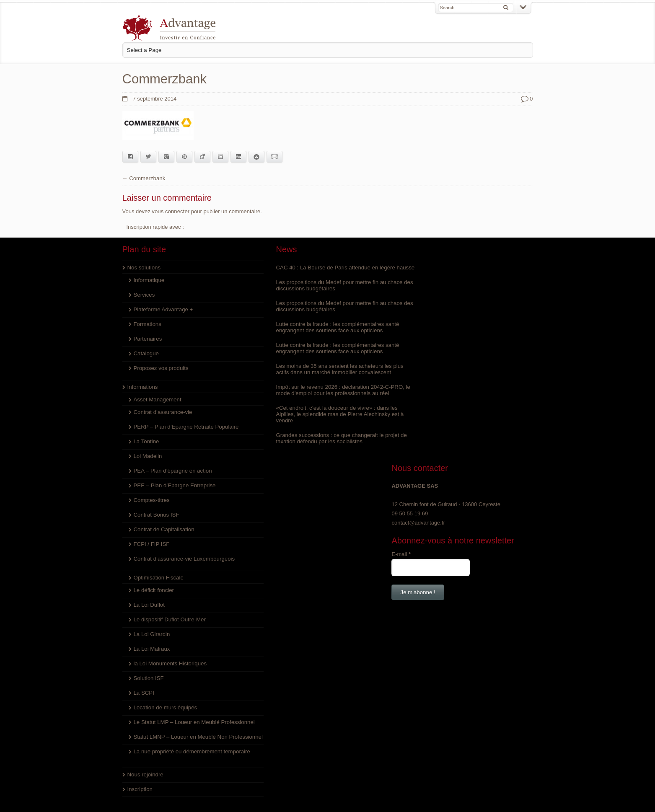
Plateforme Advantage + (163, 309)
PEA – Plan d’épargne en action (172, 470)
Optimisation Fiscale (158, 577)
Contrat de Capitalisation (163, 529)
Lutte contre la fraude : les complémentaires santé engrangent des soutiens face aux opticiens (324, 333)
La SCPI (144, 692)
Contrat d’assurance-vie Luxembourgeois (183, 558)
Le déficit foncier (154, 590)
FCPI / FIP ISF (151, 544)
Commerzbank (147, 178)
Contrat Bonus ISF (156, 514)
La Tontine (146, 441)
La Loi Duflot (149, 604)
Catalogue (146, 353)
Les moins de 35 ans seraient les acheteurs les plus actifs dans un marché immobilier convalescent (326, 375)
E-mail (414, 335)
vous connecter (170, 211)
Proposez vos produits (161, 368)
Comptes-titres (151, 500)
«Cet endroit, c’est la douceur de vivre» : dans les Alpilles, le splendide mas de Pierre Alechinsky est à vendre (326, 420)
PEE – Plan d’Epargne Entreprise (174, 485)
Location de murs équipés (165, 707)
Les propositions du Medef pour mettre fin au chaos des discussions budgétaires (325, 291)
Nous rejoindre (145, 787)
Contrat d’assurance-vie (162, 412)
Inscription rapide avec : (155, 226)
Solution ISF (149, 678)
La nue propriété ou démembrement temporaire (191, 764)
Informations (142, 387)
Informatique (149, 280)
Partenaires (148, 338)
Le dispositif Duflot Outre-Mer (169, 619)
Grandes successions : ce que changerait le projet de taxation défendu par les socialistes (324, 444)
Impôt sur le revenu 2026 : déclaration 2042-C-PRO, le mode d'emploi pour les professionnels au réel (326, 396)
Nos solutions (144, 267)
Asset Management (157, 399)
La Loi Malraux (151, 648)
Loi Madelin (148, 456)
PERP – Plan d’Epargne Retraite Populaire (185, 426)
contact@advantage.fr (431, 304)
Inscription (140, 801)
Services (144, 294)
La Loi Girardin (151, 634)
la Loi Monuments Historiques (170, 663)
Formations (147, 324)
